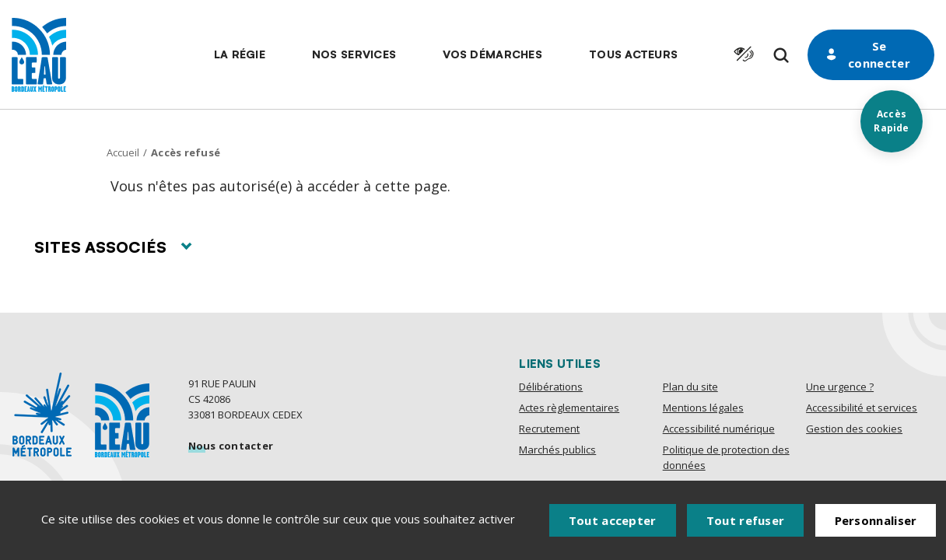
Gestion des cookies (854, 429)
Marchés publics (557, 450)
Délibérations (551, 387)
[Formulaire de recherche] (781, 56)
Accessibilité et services (862, 408)
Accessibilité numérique (719, 429)
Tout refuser (746, 520)
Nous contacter (231, 446)
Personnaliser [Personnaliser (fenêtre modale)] (876, 520)
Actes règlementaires (569, 408)
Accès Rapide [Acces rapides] (891, 121)
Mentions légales (703, 408)
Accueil (123, 152)
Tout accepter (613, 520)
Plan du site (690, 387)
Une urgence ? (840, 387)
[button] (240, 54)
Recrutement (549, 429)
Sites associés (113, 247)
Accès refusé (186, 152)
